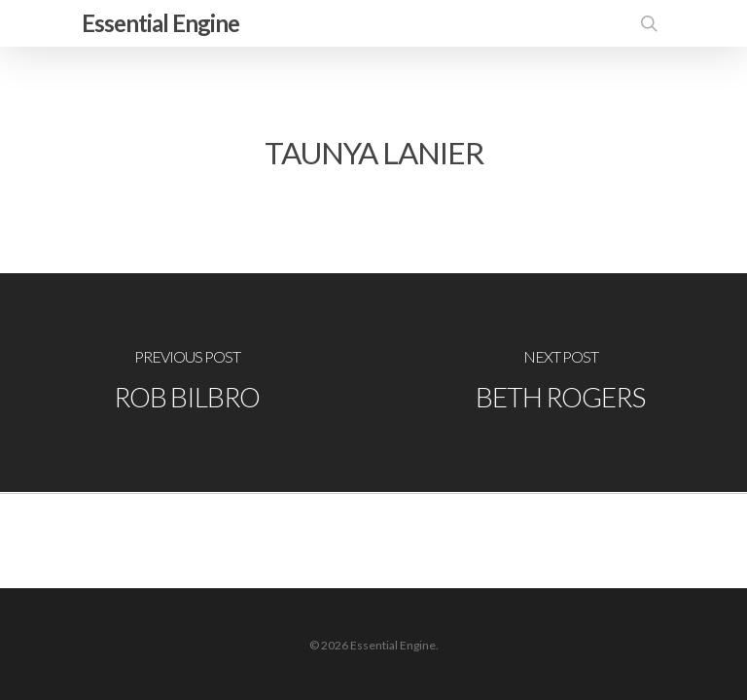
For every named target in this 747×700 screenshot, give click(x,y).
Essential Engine (160, 23)
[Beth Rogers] (560, 383)
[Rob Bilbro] (187, 383)
